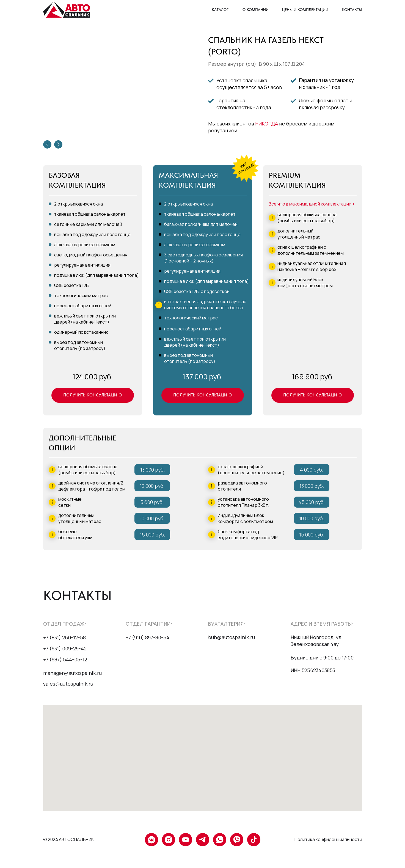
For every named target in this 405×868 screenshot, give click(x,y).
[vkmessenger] (151, 840)
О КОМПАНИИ (256, 10)
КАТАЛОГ (220, 10)
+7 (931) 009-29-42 (65, 648)
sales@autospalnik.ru (68, 684)
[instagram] (169, 840)
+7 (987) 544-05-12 (65, 659)
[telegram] (203, 840)
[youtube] (186, 840)
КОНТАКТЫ (352, 10)
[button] (93, 395)
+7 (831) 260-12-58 (64, 637)
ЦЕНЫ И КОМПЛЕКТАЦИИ (305, 10)
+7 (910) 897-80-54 (148, 637)
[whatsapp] (220, 840)
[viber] (237, 840)
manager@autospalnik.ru (72, 673)
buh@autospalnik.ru (232, 637)
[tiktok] (254, 840)
